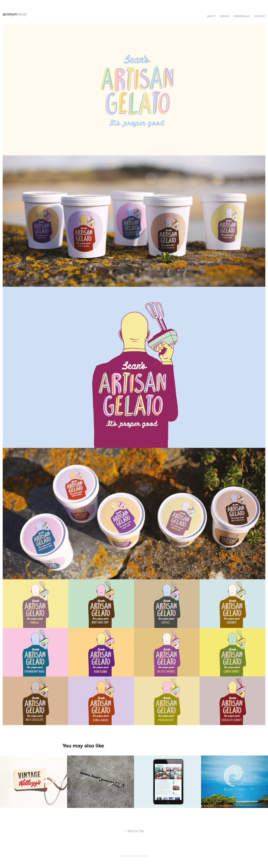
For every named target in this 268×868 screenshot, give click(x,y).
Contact (260, 16)
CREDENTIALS (241, 16)
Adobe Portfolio (140, 856)
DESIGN (224, 16)
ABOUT (211, 16)
